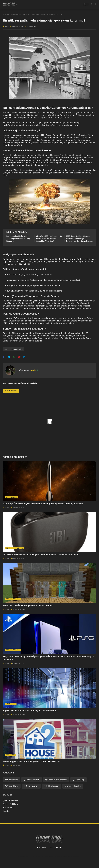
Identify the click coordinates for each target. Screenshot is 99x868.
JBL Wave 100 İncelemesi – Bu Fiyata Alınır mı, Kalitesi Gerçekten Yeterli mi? (49, 239)
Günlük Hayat (13, 785)
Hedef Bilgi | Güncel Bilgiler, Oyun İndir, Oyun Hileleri (55, 856)
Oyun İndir (11, 754)
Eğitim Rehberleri (32, 779)
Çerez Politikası (10, 800)
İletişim (6, 811)
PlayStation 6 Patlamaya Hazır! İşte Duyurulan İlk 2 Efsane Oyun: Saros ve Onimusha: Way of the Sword (48, 657)
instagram (57, 847)
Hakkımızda (9, 807)
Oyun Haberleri (13, 598)
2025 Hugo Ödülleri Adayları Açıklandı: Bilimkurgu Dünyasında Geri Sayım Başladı (79, 239)
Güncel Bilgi (17, 14)
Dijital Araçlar (12, 779)
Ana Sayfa (7, 14)
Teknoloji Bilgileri (15, 547)
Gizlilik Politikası (11, 803)
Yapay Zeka (11, 703)
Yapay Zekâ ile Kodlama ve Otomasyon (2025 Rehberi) (29, 710)
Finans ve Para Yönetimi (57, 779)
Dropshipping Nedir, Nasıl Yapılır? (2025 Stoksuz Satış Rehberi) (18, 239)
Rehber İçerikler (52, 785)
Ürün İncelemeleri (74, 785)
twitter (43, 847)
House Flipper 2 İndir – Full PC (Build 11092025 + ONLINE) (31, 761)
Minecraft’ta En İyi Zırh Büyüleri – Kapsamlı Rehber (28, 605)
